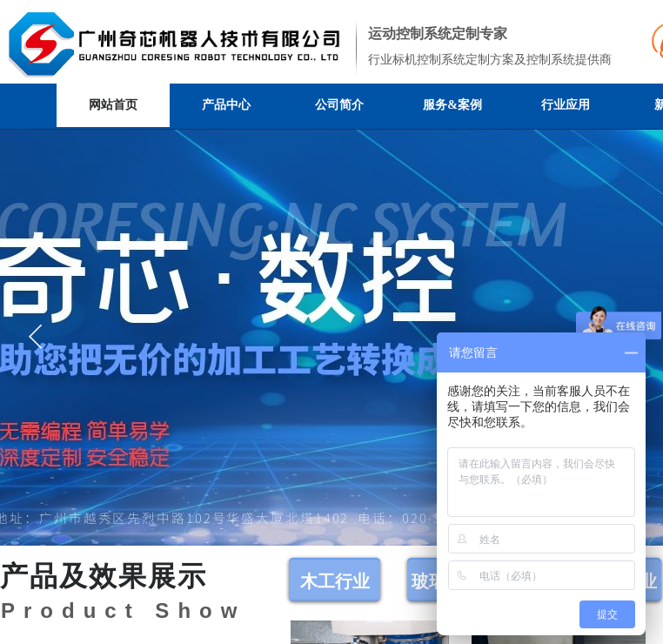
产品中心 (226, 105)
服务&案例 (452, 105)
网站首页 (113, 105)
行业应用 (566, 105)
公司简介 (339, 105)
